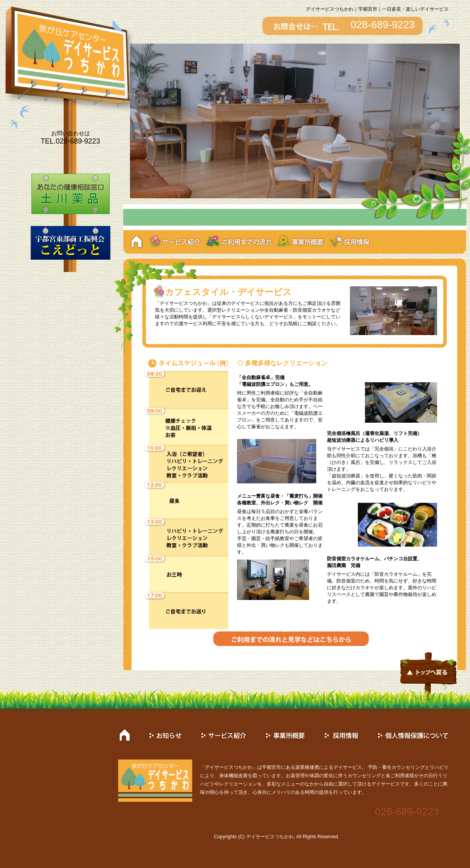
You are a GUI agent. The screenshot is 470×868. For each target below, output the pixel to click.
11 (330, 219)
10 (322, 219)
